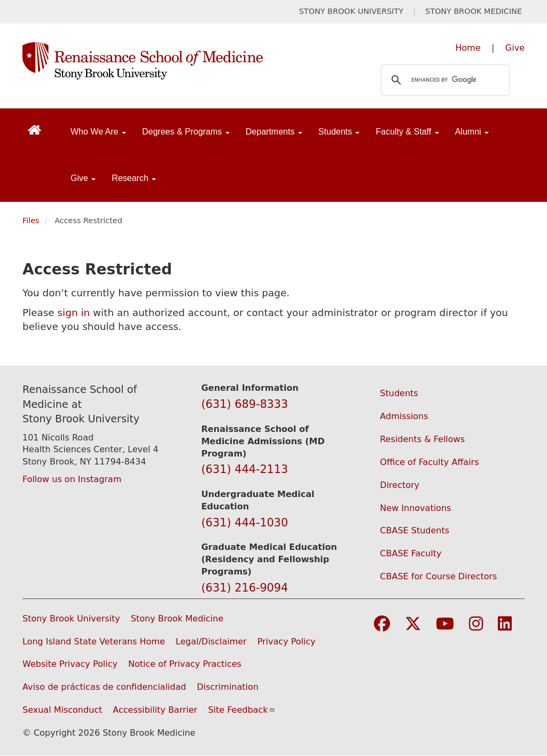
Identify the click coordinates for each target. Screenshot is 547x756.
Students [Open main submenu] (339, 132)
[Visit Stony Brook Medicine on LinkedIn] (505, 624)
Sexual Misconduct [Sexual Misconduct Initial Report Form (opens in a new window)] (62, 710)
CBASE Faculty (411, 553)
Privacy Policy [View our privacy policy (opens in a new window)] (287, 641)
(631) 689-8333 (245, 404)
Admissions (404, 416)
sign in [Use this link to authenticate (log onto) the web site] (74, 313)
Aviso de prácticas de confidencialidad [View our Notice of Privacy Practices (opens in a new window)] (104, 687)
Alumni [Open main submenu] (472, 132)
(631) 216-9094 (245, 588)
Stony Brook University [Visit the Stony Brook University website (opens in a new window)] (71, 619)
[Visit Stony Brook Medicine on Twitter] (413, 624)
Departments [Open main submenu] (274, 132)
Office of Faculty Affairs (429, 462)
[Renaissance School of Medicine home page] (181, 61)
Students (399, 393)
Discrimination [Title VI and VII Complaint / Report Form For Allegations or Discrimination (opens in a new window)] (228, 687)
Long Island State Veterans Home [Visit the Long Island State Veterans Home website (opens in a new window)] (94, 641)
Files (31, 220)
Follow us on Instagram (72, 479)
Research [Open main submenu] (134, 178)
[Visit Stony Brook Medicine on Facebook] (382, 624)
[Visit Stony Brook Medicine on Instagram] (476, 624)
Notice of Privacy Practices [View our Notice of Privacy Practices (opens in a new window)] (185, 664)
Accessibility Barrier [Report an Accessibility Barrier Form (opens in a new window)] (155, 710)
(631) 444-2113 (245, 469)
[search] (444, 80)
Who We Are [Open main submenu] (98, 132)
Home (468, 48)
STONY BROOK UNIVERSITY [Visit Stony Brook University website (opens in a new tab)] (351, 11)
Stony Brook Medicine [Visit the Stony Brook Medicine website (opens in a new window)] (177, 619)
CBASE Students (415, 530)
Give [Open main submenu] (83, 178)
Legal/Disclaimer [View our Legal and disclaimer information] (211, 641)
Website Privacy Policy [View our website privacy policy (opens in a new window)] (70, 664)
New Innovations (415, 508)
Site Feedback (241, 710)
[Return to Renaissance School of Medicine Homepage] (34, 129)
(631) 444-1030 (245, 523)
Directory (400, 485)
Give (515, 48)
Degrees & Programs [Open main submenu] (186, 132)
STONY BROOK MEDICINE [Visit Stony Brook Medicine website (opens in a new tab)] (474, 11)
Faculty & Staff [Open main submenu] (407, 132)
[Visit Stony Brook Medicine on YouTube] (445, 624)
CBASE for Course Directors (438, 576)
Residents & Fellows (422, 439)
